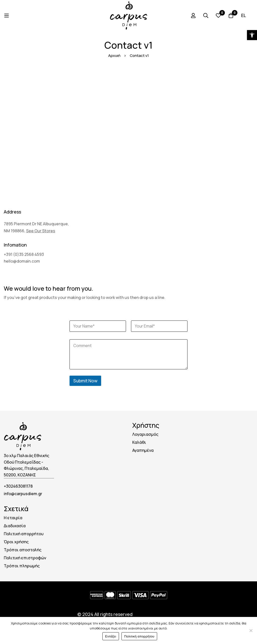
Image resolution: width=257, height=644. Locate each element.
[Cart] (231, 16)
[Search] (206, 16)
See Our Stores (41, 231)
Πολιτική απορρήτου (139, 636)
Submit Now (85, 381)
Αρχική (114, 56)
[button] (252, 35)
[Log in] (193, 16)
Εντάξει (111, 636)
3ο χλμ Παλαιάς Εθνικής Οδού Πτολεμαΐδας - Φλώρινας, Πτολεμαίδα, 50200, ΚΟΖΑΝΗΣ (26, 465)
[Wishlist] (218, 16)
